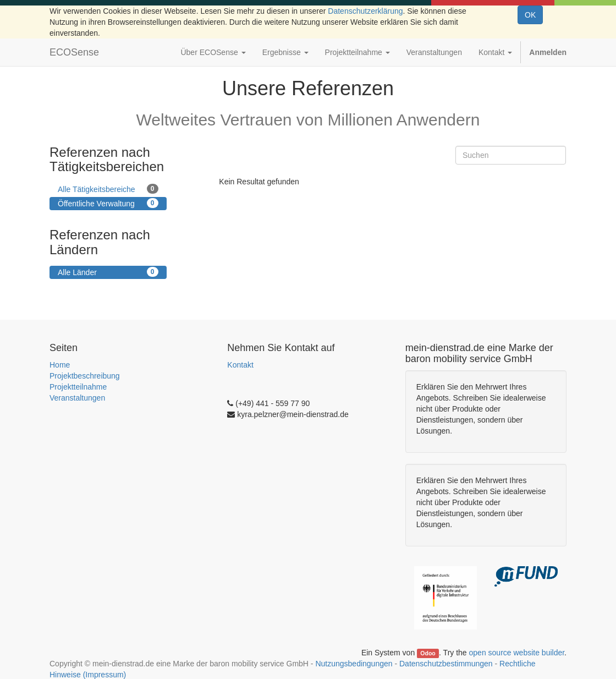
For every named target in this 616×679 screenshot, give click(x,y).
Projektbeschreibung (85, 376)
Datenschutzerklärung (365, 11)
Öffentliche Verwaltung (108, 203)
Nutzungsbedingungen (354, 664)
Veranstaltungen (77, 398)
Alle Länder (108, 272)
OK (530, 15)
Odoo (428, 653)
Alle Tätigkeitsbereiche (108, 189)
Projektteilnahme (78, 387)
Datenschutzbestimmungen (446, 664)
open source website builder (517, 653)
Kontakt (240, 365)
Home (60, 365)
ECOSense (74, 52)
